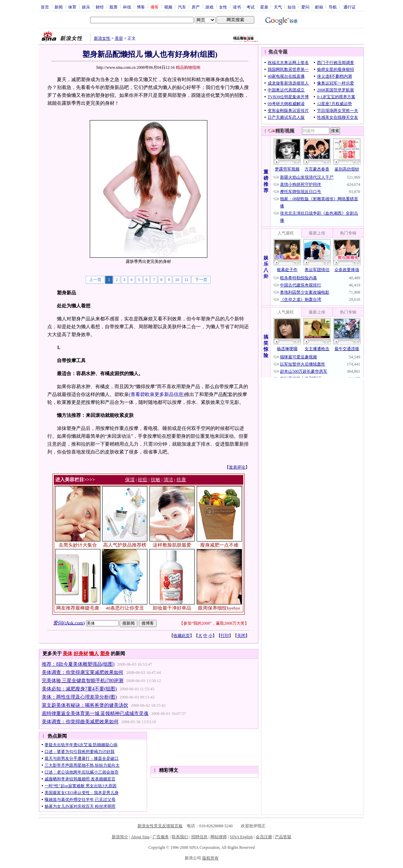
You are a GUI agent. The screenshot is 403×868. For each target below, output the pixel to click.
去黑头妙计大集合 (78, 545)
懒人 (94, 654)
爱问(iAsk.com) (69, 623)
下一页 (201, 280)
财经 (100, 7)
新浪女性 (102, 38)
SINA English (241, 837)
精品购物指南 (188, 67)
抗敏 (156, 480)
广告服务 (161, 837)
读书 (237, 7)
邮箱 (319, 7)
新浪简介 (120, 837)
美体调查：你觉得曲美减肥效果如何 (80, 722)
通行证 (350, 7)
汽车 (182, 7)
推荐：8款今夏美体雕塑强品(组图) (78, 664)
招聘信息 (199, 837)
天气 (278, 7)
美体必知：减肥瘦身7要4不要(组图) (79, 689)
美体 (68, 654)
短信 (292, 7)
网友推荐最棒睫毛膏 (78, 608)
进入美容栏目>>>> (75, 480)
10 (177, 280)
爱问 (305, 7)
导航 (333, 7)
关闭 (241, 636)
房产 (196, 7)
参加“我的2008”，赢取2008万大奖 (214, 623)
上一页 (95, 280)
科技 (127, 7)
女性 (223, 7)
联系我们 (180, 837)
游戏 (209, 7)
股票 (113, 7)
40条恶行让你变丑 (125, 608)
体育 (72, 7)
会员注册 (264, 837)
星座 (264, 7)
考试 (251, 7)
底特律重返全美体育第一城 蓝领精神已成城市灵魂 (95, 713)
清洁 (168, 480)
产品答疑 (283, 837)
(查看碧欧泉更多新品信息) (157, 394)
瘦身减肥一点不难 (219, 545)
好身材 (81, 654)
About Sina (140, 837)
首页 (45, 7)
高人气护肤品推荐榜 (125, 545)
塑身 (105, 654)
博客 (141, 7)
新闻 (59, 7)
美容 (119, 38)
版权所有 (210, 858)
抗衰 (181, 480)
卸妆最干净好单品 (172, 608)
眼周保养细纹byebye (219, 608)
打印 (225, 636)
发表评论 (237, 467)
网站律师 (219, 837)
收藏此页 (182, 636)
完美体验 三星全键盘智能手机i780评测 (83, 681)
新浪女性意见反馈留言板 (160, 826)
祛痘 (143, 480)
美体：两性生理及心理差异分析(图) (79, 697)
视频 (168, 7)
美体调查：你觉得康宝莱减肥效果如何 (83, 672)
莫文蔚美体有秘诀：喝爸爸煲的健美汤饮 (85, 705)
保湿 (130, 480)
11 (187, 280)
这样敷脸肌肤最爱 (172, 545)
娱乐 (86, 7)
